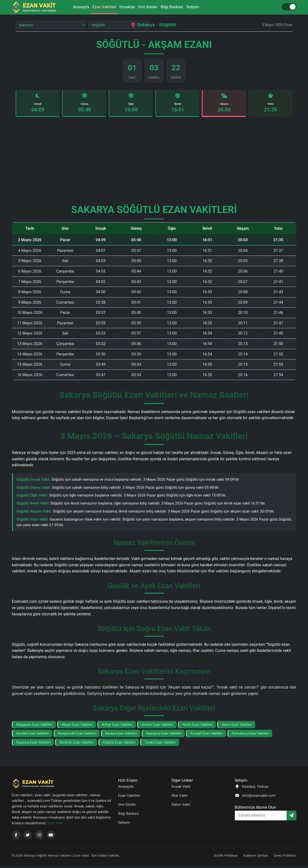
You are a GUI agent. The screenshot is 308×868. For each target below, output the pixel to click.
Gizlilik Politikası (226, 857)
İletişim (200, 7)
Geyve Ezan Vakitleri (237, 726)
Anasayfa (74, 7)
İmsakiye (126, 7)
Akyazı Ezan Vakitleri (77, 726)
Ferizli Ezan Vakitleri (197, 726)
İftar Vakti (180, 797)
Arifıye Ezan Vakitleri (117, 726)
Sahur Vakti (181, 806)
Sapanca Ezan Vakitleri (33, 744)
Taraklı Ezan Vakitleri (160, 744)
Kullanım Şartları (256, 857)
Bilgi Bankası (176, 7)
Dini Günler (149, 7)
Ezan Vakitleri (100, 7)
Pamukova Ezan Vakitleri (250, 735)
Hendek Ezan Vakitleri (32, 735)
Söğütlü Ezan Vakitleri (119, 744)
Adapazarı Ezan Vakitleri (34, 726)
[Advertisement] (154, 164)
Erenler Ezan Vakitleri (157, 726)
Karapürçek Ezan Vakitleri (77, 735)
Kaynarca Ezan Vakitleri (163, 735)
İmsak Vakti (181, 788)
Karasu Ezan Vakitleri (121, 735)
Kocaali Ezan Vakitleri (207, 735)
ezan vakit (55, 825)
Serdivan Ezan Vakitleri (76, 744)
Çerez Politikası (285, 857)
